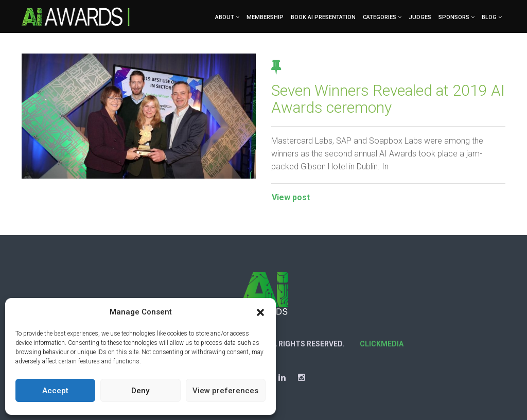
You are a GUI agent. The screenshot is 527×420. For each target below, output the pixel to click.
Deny (140, 391)
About (225, 17)
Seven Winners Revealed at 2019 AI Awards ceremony (388, 99)
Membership (265, 17)
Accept (55, 391)
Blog (489, 17)
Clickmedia (382, 344)
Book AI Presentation (323, 17)
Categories (380, 17)
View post (291, 197)
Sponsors (454, 17)
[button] (260, 312)
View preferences (225, 391)
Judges (420, 17)
